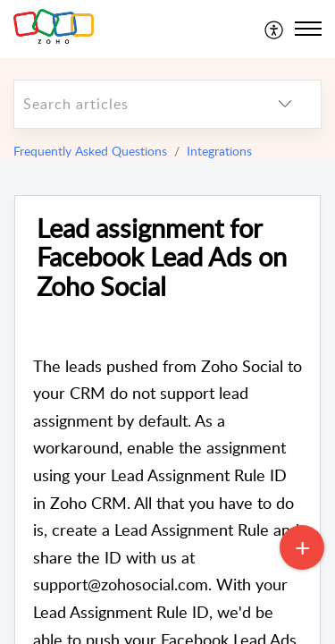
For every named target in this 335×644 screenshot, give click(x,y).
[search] (132, 104)
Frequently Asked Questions (90, 151)
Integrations (219, 151)
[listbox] (285, 104)
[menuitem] (275, 29)
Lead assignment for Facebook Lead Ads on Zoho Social (162, 258)
